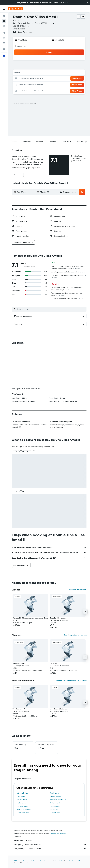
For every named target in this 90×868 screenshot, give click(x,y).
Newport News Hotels (58, 800)
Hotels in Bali (59, 861)
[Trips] (4, 49)
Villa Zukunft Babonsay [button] (59, 709)
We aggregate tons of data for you (50, 844)
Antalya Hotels (55, 813)
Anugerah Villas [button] (19, 663)
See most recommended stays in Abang (71, 680)
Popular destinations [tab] (23, 779)
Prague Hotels (55, 806)
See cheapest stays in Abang (75, 635)
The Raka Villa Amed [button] (21, 709)
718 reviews (28, 32)
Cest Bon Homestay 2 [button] (58, 618)
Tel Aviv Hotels (22, 800)
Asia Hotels (33, 861)
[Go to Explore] (4, 33)
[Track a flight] (4, 38)
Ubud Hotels (54, 793)
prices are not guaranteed (58, 833)
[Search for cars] (4, 26)
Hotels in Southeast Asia (74, 861)
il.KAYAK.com (16, 861)
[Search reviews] (51, 309)
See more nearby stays (78, 589)
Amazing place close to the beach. (68, 272)
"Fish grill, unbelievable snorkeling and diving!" (69, 276)
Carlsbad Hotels (23, 806)
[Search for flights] (4, 16)
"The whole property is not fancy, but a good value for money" (67, 289)
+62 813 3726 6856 (21, 26)
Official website (19, 29)
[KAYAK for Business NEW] (4, 43)
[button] (87, 3)
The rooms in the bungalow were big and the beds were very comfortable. (68, 267)
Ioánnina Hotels (22, 793)
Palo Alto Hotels (55, 796)
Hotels (25, 861)
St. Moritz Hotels (23, 813)
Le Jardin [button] (54, 663)
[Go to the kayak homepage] (16, 9)
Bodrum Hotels (55, 803)
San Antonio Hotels (24, 809)
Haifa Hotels (21, 803)
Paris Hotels (21, 796)
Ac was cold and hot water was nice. (68, 299)
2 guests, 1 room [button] (22, 46)
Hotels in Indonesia (46, 861)
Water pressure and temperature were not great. (67, 294)
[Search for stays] (4, 21)
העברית (65, 3)
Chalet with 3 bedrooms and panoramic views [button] (30, 618)
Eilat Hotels (54, 809)
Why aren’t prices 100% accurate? (50, 849)
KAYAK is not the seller (50, 840)
